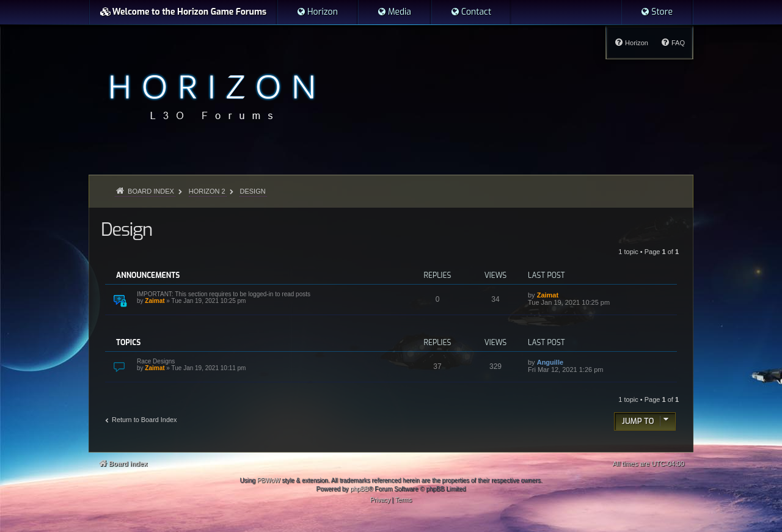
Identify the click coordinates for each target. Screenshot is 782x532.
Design (126, 230)
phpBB (359, 489)
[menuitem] (317, 12)
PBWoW (269, 480)
